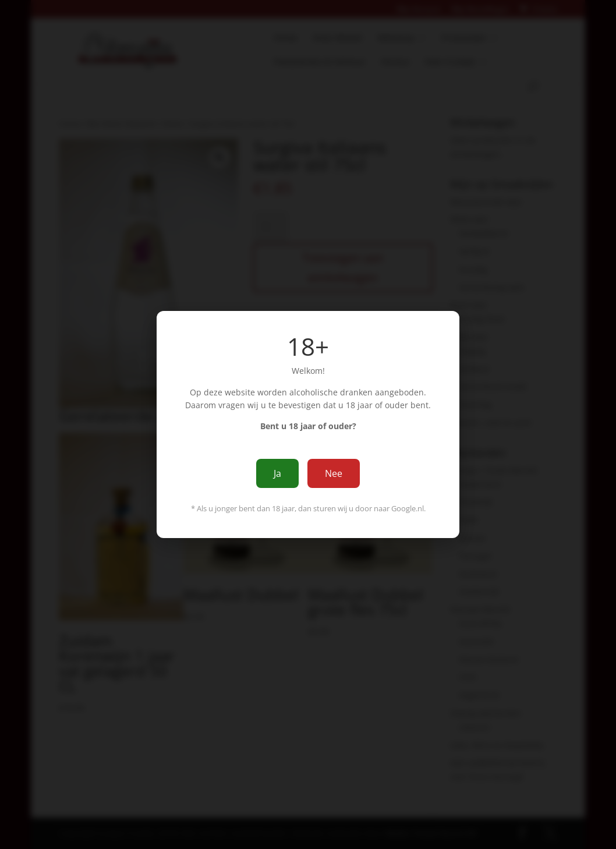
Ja (277, 473)
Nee (334, 473)
